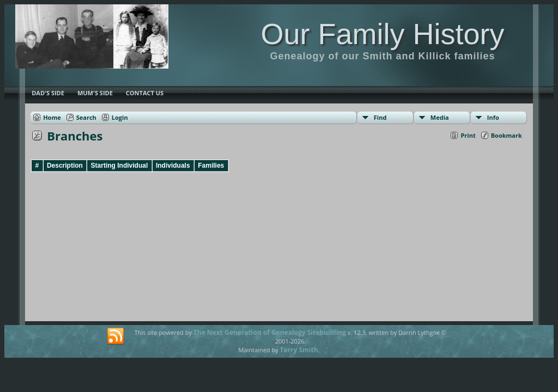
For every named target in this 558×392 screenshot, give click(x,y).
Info (493, 117)
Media (440, 117)
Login (120, 117)
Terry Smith (299, 350)
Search (86, 117)
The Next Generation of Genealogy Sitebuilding (270, 332)
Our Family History (382, 34)
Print (468, 135)
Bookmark (507, 135)
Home (52, 117)
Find (380, 117)
